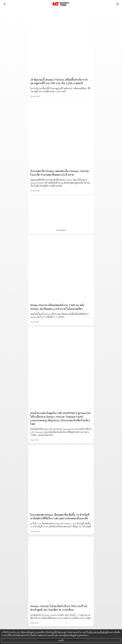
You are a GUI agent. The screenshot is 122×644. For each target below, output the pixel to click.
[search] (118, 4)
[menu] (4, 4)
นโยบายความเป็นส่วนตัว (99, 632)
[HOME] (61, 4)
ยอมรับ (61, 640)
